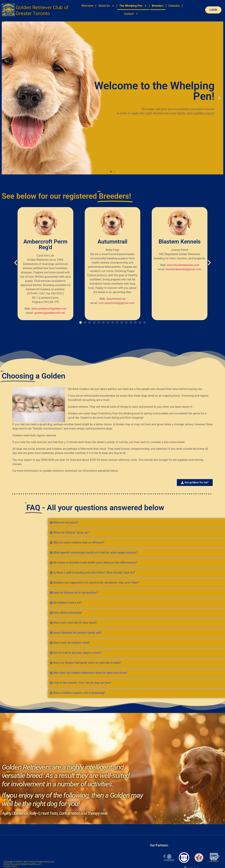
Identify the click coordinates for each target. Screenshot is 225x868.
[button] (6, 98)
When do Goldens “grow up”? (201, 532)
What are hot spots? (195, 522)
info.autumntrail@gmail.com (117, 303)
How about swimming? (197, 613)
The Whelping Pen (133, 6)
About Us (106, 6)
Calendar (174, 6)
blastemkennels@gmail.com (184, 269)
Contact (131, 14)
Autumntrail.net (116, 299)
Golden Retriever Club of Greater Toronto (42, 10)
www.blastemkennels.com (183, 265)
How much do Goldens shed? (201, 643)
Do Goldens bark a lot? (196, 603)
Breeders (158, 6)
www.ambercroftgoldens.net (49, 309)
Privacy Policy (10, 866)
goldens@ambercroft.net (50, 313)
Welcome (87, 6)
